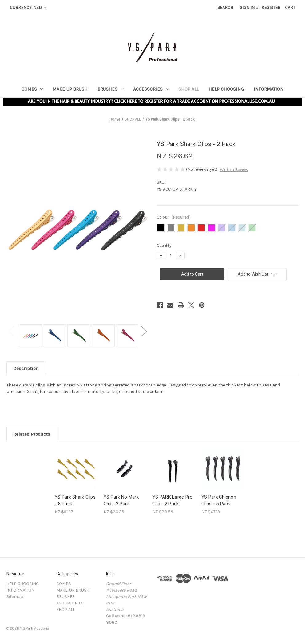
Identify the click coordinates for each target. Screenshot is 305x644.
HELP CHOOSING (226, 89)
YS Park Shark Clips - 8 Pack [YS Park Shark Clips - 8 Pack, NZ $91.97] (75, 500)
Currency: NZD (28, 8)
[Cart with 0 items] (290, 8)
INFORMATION (269, 89)
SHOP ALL (188, 89)
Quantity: (164, 245)
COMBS (32, 89)
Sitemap (15, 597)
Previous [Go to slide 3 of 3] (11, 331)
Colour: (174, 217)
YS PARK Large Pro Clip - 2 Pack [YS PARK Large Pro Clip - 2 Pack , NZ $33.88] (172, 500)
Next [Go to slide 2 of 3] (144, 331)
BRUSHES (110, 89)
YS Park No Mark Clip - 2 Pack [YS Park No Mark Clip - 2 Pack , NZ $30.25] (121, 500)
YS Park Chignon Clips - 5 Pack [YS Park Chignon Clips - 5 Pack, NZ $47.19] (219, 500)
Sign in (247, 8)
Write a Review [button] (234, 170)
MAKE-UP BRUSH (70, 89)
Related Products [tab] (32, 434)
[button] (153, 101)
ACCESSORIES (151, 89)
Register (271, 8)
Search (225, 8)
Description (26, 368)
